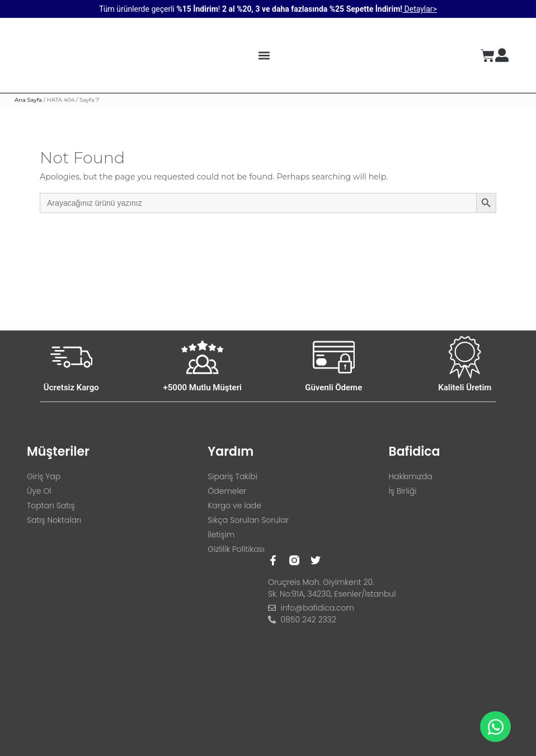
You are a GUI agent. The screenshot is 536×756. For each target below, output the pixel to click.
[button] (264, 56)
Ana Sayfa (28, 100)
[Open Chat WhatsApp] (495, 727)
